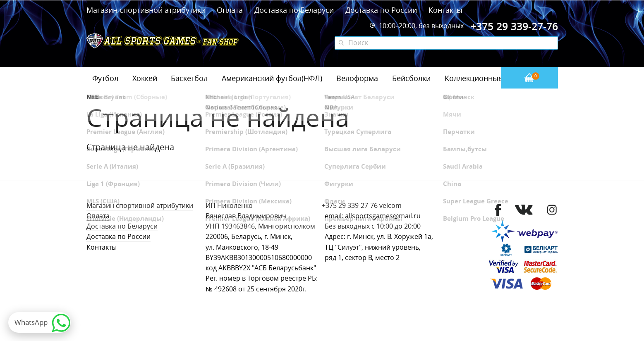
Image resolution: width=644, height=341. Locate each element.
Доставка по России (381, 10)
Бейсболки (411, 78)
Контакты (445, 10)
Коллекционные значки (487, 78)
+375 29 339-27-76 (350, 206)
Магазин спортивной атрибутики (147, 10)
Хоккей (145, 78)
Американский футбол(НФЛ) (272, 78)
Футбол (105, 78)
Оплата (230, 10)
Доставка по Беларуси (294, 10)
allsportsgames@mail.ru (383, 216)
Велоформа (357, 78)
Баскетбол (189, 78)
